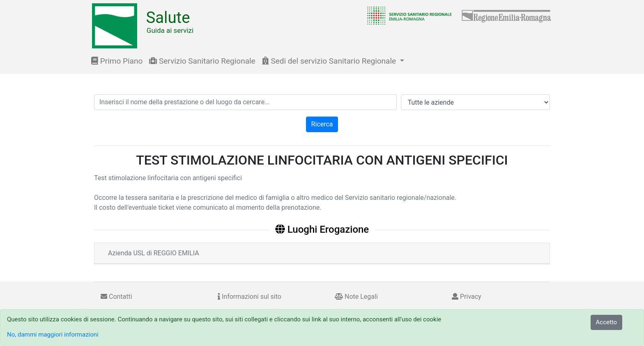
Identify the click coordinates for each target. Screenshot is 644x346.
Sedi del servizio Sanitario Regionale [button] (330, 61)
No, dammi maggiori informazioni (53, 335)
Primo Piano (117, 61)
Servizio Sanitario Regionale (202, 61)
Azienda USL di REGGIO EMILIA (154, 253)
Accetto (607, 322)
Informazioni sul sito (250, 297)
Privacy (467, 297)
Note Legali (356, 297)
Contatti (116, 297)
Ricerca (322, 124)
